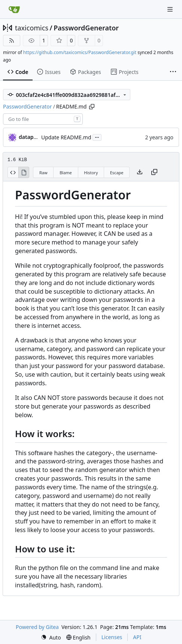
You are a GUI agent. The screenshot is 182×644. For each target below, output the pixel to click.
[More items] (173, 72)
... (97, 137)
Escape (117, 173)
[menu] (51, 637)
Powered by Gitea (37, 627)
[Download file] (140, 172)
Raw (43, 173)
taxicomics (32, 28)
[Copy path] (92, 107)
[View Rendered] (24, 172)
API (137, 637)
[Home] (14, 9)
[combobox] (43, 119)
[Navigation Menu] (171, 9)
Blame (66, 173)
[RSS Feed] (12, 41)
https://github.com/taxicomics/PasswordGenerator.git (80, 52)
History (91, 173)
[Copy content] (154, 172)
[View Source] (13, 172)
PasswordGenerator (86, 28)
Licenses (112, 637)
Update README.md (66, 137)
